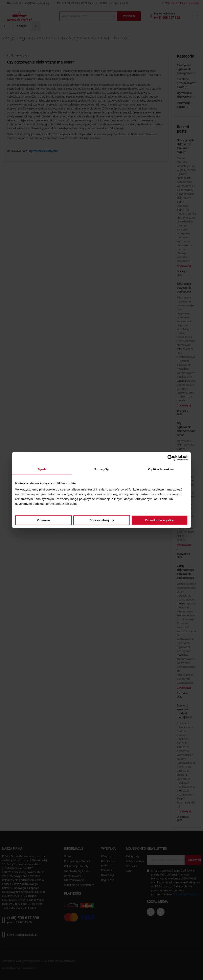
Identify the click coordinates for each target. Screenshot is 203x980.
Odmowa (44, 520)
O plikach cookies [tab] (161, 469)
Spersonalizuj (102, 520)
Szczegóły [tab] (101, 469)
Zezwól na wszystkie (160, 520)
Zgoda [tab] (42, 469)
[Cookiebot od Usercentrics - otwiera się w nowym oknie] (170, 458)
